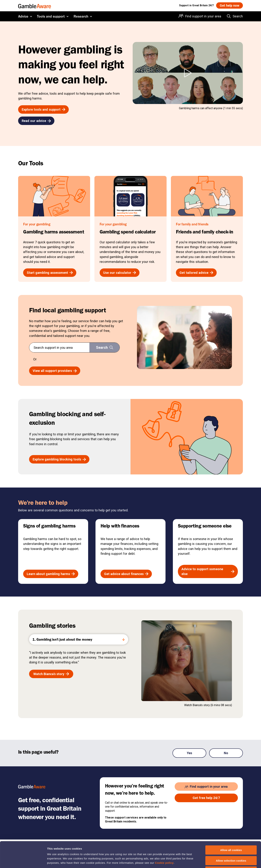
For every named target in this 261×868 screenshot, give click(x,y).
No (226, 753)
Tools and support (51, 16)
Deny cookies (231, 845)
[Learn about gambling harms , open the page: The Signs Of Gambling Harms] (51, 574)
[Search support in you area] (104, 347)
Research (81, 16)
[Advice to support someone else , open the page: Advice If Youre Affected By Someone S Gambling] (208, 572)
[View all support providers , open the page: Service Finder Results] (55, 371)
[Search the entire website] (235, 16)
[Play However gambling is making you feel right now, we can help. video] (188, 73)
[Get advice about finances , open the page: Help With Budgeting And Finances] (126, 574)
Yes (189, 753)
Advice (23, 16)
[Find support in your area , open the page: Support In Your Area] (206, 787)
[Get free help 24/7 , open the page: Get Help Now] (206, 798)
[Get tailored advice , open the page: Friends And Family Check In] (196, 273)
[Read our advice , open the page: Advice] (36, 121)
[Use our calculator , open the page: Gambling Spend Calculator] (120, 273)
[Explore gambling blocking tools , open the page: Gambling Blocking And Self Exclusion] (59, 459)
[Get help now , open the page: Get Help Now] (229, 5)
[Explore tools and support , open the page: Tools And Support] (43, 109)
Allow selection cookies (231, 835)
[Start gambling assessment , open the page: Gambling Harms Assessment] (50, 273)
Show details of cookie (195, 861)
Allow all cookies (231, 824)
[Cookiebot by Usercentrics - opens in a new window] (23, 861)
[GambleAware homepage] (35, 6)
